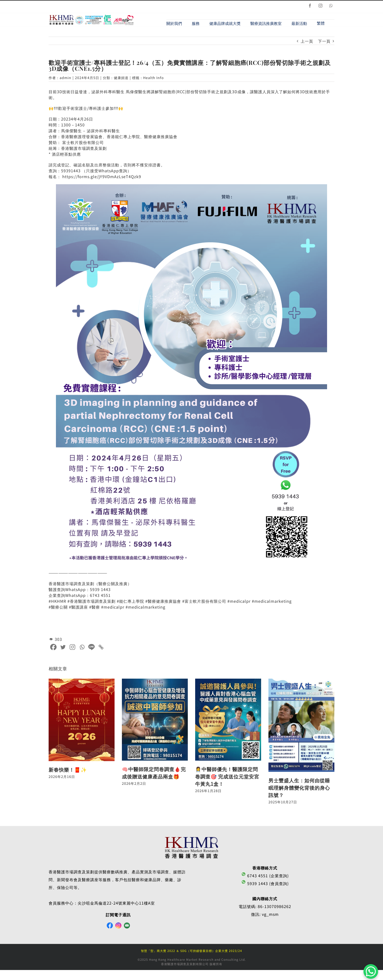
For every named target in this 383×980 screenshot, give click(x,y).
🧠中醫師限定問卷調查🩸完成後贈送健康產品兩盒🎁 (154, 773)
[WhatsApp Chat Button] (371, 971)
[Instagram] (72, 648)
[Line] (91, 648)
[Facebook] (53, 648)
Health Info (153, 78)
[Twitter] (63, 648)
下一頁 (324, 42)
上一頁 (307, 42)
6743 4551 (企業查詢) (265, 877)
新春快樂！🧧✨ (68, 770)
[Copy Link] (101, 648)
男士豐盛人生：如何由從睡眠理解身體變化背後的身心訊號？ (299, 789)
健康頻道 (121, 78)
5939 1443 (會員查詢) (265, 884)
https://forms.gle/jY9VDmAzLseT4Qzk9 (102, 177)
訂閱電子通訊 (118, 916)
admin (65, 78)
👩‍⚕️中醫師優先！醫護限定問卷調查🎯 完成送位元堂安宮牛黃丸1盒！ (227, 777)
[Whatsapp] (82, 648)
